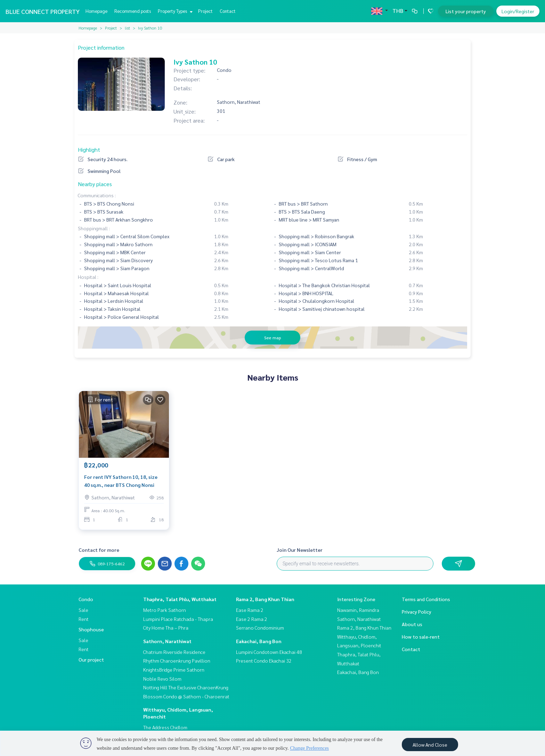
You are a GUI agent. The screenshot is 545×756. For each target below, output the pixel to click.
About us (412, 624)
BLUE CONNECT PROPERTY (43, 11)
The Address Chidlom (165, 727)
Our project (91, 659)
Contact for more (99, 550)
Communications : (97, 195)
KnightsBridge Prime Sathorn (174, 670)
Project (205, 11)
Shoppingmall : (94, 228)
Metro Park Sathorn (165, 610)
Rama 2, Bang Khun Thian (265, 599)
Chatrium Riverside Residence (174, 652)
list (127, 28)
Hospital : (88, 277)
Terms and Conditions (426, 599)
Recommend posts (133, 11)
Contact (228, 11)
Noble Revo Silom (162, 679)
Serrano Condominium (260, 628)
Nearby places (95, 184)
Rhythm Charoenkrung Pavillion (177, 661)
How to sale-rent (421, 637)
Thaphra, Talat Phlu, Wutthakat (180, 599)
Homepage (96, 11)
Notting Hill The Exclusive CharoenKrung (186, 687)
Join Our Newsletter (300, 550)
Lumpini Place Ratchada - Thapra (178, 619)
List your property (466, 11)
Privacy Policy (417, 612)
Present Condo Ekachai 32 (264, 661)
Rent (84, 619)
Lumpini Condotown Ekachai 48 (269, 652)
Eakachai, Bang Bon (259, 641)
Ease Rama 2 (250, 610)
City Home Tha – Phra (166, 628)
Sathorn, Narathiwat (167, 641)
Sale (83, 610)
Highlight (89, 149)
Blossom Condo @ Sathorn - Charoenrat (186, 696)
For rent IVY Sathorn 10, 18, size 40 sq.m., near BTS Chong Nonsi (121, 481)
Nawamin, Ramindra (358, 610)
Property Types (174, 11)
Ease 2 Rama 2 (252, 619)
